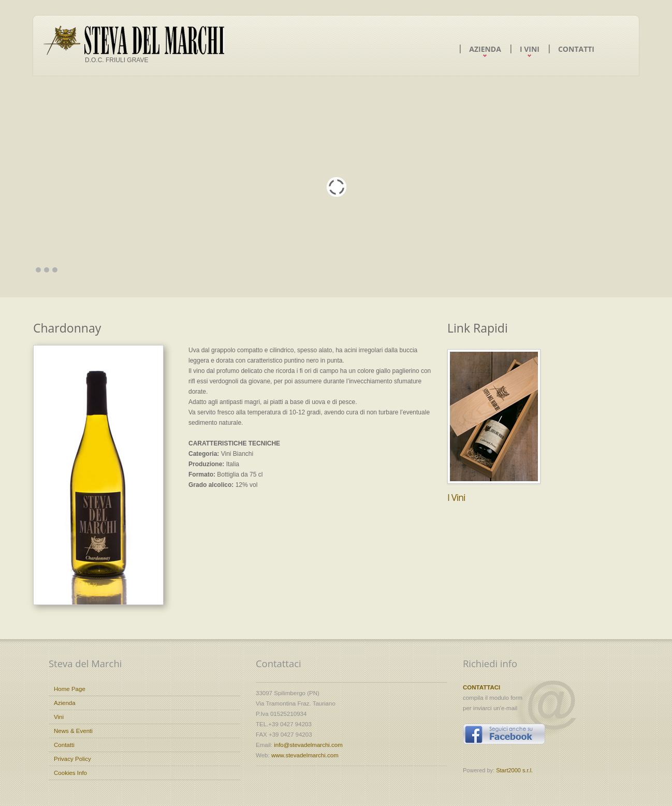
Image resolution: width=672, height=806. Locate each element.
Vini (59, 717)
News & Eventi (73, 731)
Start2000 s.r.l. (514, 770)
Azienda (485, 49)
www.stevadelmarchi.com (305, 755)
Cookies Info (70, 773)
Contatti (576, 49)
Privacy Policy (72, 759)
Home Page (70, 689)
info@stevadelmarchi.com (308, 745)
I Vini (530, 49)
